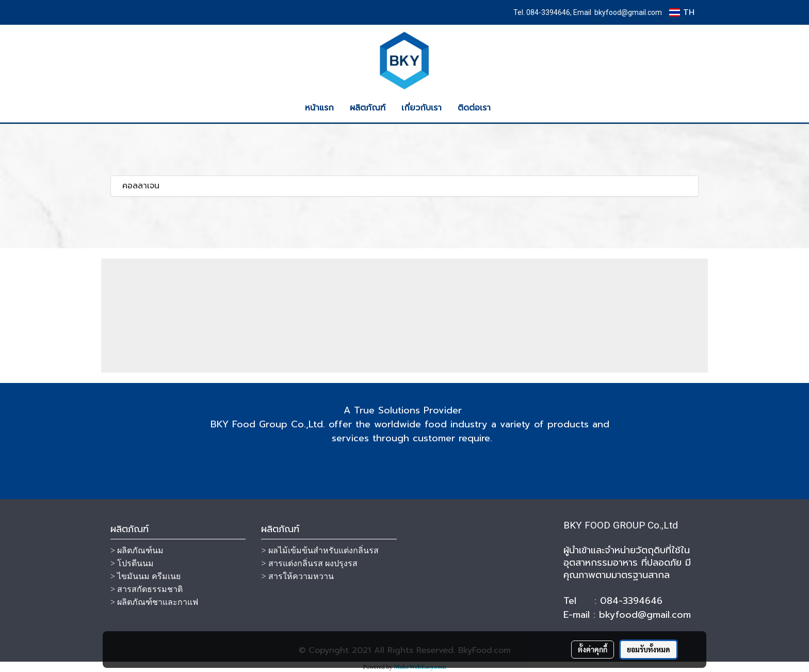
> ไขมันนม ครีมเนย (145, 576)
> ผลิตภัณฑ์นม (137, 550)
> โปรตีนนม (132, 563)
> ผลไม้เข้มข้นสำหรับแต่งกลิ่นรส (320, 550)
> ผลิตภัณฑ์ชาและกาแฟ (154, 602)
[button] (508, 108)
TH (682, 12)
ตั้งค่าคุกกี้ (593, 649)
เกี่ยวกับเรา (422, 108)
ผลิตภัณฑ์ (368, 108)
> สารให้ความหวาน (297, 576)
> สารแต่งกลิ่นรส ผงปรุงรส (309, 563)
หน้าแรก (319, 108)
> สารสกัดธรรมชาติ (147, 589)
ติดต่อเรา (474, 108)
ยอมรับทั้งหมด (649, 649)
